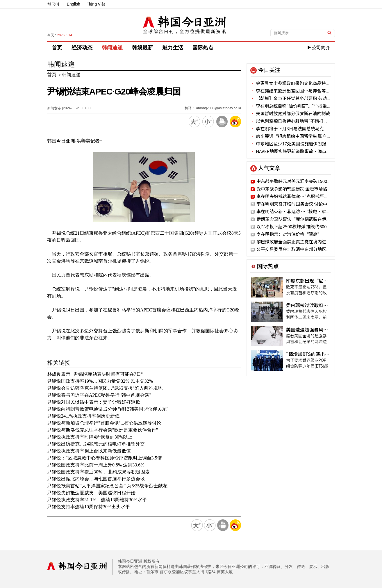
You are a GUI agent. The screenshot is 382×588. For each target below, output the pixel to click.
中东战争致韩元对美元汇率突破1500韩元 (296, 181)
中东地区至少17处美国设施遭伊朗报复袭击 (295, 144)
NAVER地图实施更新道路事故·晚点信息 (293, 151)
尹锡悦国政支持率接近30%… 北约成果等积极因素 (98, 472)
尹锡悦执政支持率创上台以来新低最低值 (89, 451)
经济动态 (82, 48)
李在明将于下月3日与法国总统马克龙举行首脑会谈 (302, 128)
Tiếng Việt (96, 4)
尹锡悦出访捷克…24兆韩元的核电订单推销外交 (96, 444)
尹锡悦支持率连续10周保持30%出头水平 (89, 507)
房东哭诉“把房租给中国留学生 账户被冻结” (297, 136)
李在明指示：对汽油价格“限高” (289, 234)
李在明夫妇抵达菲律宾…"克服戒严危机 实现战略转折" (309, 196)
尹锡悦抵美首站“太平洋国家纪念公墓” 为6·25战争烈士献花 (107, 486)
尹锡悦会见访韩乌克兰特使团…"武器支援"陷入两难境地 (105, 388)
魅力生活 (173, 48)
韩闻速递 (112, 48)
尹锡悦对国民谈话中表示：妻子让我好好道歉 (94, 402)
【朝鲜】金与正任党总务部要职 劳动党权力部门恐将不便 (308, 98)
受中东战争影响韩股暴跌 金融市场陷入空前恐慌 (303, 189)
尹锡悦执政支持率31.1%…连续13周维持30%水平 (97, 500)
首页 (57, 48)
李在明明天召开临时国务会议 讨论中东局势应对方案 (307, 204)
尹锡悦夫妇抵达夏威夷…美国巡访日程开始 (91, 493)
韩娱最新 (142, 48)
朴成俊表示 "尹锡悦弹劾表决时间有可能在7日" (95, 374)
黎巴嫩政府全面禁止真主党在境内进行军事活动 (302, 242)
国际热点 (203, 48)
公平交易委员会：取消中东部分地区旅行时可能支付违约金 (313, 249)
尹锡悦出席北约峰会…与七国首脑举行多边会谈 (96, 479)
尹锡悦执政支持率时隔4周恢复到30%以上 (90, 437)
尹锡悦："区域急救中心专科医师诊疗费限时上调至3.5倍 (105, 458)
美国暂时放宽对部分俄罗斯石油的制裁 (290, 113)
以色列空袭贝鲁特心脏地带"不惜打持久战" (295, 121)
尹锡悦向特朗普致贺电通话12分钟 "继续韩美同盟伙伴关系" (108, 409)
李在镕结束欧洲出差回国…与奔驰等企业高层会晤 (301, 91)
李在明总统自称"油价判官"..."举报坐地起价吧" (298, 106)
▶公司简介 (319, 48)
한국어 (53, 4)
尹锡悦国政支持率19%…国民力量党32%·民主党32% (100, 381)
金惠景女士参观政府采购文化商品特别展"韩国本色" (303, 83)
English (74, 4)
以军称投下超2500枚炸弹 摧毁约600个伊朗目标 (302, 226)
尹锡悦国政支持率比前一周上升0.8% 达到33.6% (96, 465)
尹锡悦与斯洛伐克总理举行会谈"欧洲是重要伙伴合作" (102, 430)
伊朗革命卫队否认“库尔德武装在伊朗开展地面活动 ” (309, 219)
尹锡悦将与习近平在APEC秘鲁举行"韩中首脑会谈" (99, 395)
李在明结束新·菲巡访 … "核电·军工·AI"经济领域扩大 (312, 211)
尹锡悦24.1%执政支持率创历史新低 (83, 416)
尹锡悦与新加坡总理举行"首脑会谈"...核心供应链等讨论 (104, 423)
